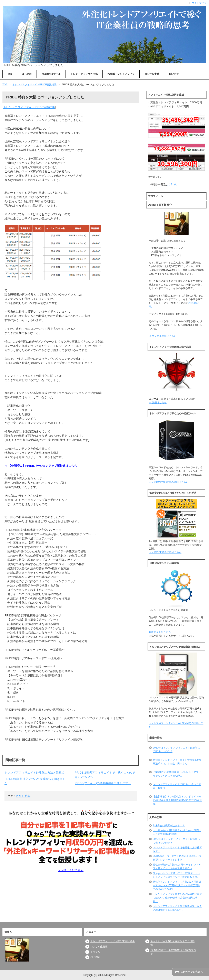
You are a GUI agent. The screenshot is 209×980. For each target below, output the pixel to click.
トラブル (95, 952)
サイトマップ (199, 3)
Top (10, 74)
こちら (172, 185)
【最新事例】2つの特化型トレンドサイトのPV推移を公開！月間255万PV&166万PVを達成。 (177, 800)
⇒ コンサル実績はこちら (163, 336)
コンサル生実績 (99, 947)
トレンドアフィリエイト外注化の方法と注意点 (34, 773)
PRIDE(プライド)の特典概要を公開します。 (103, 783)
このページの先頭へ (192, 972)
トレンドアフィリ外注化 (84, 74)
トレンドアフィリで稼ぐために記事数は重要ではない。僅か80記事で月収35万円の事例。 (177, 898)
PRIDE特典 (23, 796)
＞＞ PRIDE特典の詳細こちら (165, 552)
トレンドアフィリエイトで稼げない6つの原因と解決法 (177, 786)
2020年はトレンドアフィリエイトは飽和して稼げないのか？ (176, 750)
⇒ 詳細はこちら (158, 402)
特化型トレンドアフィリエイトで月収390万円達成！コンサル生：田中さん (177, 762)
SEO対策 (95, 957)
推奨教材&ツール (51, 74)
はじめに (27, 74)
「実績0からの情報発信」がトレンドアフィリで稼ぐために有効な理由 (177, 774)
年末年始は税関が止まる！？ (169, 826)
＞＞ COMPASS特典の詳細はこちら (169, 482)
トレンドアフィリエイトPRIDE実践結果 (29, 107)
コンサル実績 (152, 74)
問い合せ (174, 74)
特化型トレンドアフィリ (121, 74)
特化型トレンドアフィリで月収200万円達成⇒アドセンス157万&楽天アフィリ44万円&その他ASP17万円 (177, 885)
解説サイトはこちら (160, 632)
